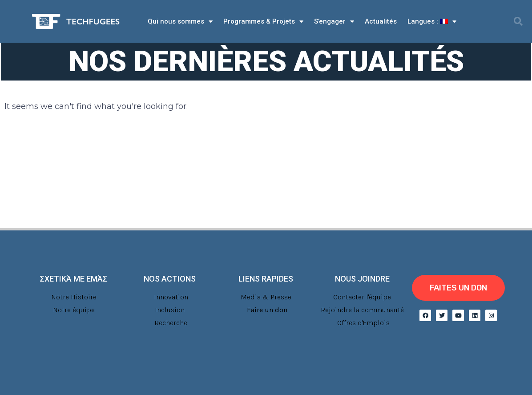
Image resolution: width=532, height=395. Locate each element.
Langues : (432, 22)
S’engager (334, 22)
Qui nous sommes (180, 22)
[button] (518, 21)
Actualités (381, 21)
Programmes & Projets (263, 22)
